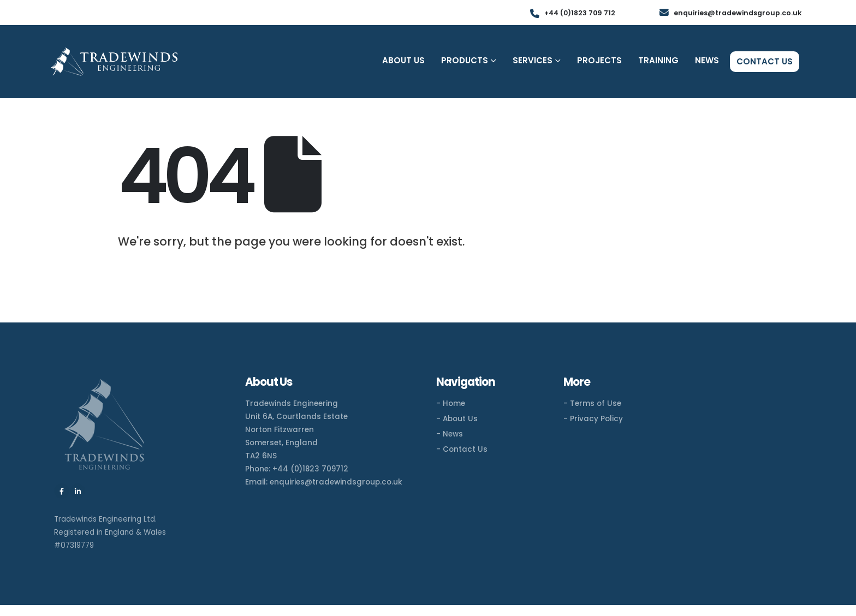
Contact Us (765, 61)
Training (658, 60)
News (707, 60)
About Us (403, 60)
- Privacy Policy (593, 419)
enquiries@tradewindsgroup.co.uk (336, 482)
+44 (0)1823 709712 (310, 469)
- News (450, 434)
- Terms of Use (592, 403)
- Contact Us (462, 449)
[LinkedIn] (78, 491)
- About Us (457, 419)
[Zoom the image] (104, 381)
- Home (451, 403)
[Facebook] (62, 491)
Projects (599, 60)
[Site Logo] (114, 62)
